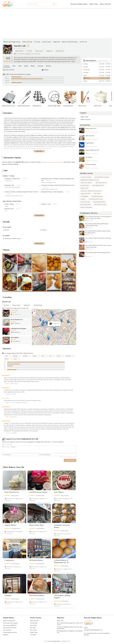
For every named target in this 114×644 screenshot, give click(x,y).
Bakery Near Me (105, 4)
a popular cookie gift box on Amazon (52, 162)
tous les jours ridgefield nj (10, 625)
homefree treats (84, 188)
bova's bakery (34, 625)
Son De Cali (83, 42)
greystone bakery (85, 185)
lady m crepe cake (85, 202)
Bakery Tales (94, 4)
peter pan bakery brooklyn (10, 628)
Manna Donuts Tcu (95, 130)
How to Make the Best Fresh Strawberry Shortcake (95, 240)
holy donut (33, 628)
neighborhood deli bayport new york (90, 180)
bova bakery (33, 635)
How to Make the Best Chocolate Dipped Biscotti (95, 254)
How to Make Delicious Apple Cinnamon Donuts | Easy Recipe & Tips (95, 233)
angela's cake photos (86, 194)
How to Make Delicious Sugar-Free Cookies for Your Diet (70, 624)
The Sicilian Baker (95, 166)
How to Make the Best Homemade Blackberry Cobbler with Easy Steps (95, 226)
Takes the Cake (95, 138)
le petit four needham (86, 177)
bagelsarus (6, 635)
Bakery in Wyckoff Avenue (70, 42)
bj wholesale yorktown (97, 196)
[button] (54, 329)
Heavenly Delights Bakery (79, 4)
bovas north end (7, 630)
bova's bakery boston (86, 205)
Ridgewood (57, 42)
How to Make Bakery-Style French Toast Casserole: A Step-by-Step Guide (95, 247)
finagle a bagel (34, 632)
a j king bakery (84, 196)
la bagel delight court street (10, 632)
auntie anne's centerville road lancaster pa (91, 191)
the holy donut (34, 623)
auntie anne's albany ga (86, 183)
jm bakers (83, 199)
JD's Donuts (95, 159)
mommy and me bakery (86, 207)
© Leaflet (58, 344)
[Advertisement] (57, 22)
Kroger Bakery (95, 145)
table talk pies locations (100, 205)
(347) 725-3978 (10, 70)
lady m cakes (33, 630)
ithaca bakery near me (101, 183)
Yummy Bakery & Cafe (95, 152)
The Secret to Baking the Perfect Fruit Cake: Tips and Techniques (70, 628)
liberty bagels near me (98, 185)
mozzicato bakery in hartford (102, 177)
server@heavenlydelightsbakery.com (93, 630)
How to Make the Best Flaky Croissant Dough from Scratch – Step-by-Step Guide (95, 218)
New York (37, 42)
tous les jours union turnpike (10, 623)
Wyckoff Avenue (60, 51)
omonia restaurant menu (99, 202)
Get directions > (35, 308)
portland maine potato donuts (96, 199)
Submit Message (70, 460)
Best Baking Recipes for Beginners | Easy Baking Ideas (70, 632)
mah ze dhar (97, 194)
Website (46, 70)
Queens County (47, 42)
